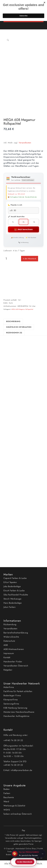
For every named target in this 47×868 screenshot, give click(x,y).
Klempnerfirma (11, 700)
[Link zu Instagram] (38, 859)
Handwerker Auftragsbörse (16, 716)
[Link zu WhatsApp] (42, 859)
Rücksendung (10, 624)
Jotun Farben (10, 607)
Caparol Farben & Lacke (15, 578)
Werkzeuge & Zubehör (14, 806)
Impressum (9, 653)
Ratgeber (8, 670)
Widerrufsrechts (11, 637)
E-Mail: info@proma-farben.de (18, 770)
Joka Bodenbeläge (12, 586)
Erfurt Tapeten (10, 582)
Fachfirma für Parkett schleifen (18, 691)
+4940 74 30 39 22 (14, 740)
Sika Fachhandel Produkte (16, 595)
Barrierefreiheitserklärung (16, 633)
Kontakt (7, 657)
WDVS (7, 810)
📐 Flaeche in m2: (15, 205)
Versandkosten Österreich (16, 666)
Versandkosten (25, 143)
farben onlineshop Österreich (18, 814)
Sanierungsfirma (11, 704)
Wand (6, 801)
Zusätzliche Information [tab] (19, 327)
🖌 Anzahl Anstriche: (16, 217)
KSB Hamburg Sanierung (15, 708)
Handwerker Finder (13, 662)
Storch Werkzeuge (12, 599)
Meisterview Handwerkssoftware (19, 712)
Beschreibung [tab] (13, 321)
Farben (7, 793)
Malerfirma (9, 687)
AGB (6, 645)
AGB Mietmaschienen (14, 649)
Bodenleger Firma (12, 695)
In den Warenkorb (30, 259)
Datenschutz (9, 641)
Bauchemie (9, 797)
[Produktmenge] (6, 259)
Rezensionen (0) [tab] (14, 333)
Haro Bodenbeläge (13, 603)
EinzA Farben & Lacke (14, 591)
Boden (7, 789)
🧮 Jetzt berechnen (23, 229)
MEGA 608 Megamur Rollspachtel (22, 309)
